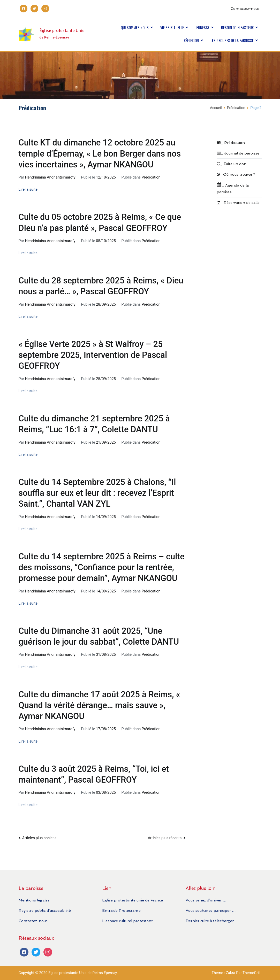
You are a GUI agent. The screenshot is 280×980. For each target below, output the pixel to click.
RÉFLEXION (191, 40)
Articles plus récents (165, 838)
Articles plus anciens (39, 838)
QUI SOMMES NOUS (135, 28)
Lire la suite (28, 190)
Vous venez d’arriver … (206, 900)
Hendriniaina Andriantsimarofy (50, 177)
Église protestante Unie (62, 31)
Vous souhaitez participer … (211, 910)
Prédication (151, 177)
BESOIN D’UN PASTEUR (237, 28)
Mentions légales (34, 900)
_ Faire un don (232, 164)
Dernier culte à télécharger (210, 921)
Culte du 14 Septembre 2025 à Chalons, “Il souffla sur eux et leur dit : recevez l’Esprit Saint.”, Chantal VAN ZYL (97, 493)
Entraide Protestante (121, 910)
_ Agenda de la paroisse (233, 188)
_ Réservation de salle (238, 202)
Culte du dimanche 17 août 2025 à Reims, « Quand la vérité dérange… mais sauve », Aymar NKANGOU (99, 705)
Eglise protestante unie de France (133, 900)
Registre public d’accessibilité (45, 910)
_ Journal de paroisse (238, 153)
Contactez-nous (245, 8)
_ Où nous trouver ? (236, 174)
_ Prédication (231, 142)
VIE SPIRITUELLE (172, 28)
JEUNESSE (202, 28)
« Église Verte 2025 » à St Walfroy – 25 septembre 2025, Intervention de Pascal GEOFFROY (93, 355)
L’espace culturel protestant (127, 921)
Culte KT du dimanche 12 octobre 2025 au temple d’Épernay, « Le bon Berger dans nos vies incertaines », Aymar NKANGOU (100, 153)
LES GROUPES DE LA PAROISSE (232, 40)
